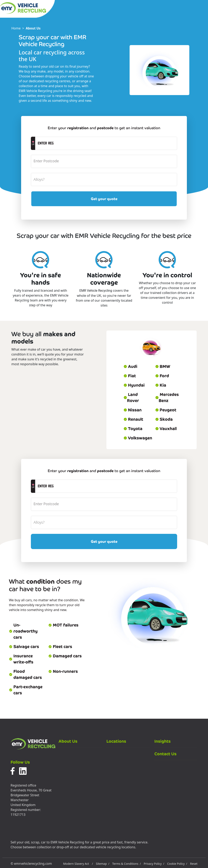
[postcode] (104, 161)
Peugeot (166, 410)
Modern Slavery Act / (78, 864)
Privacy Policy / (154, 864)
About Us (33, 28)
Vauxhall (166, 429)
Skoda (164, 419)
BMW (163, 366)
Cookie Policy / (177, 864)
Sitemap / (103, 864)
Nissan (133, 410)
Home (16, 28)
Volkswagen (137, 438)
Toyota (133, 429)
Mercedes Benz (167, 398)
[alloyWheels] (104, 179)
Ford (162, 376)
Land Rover (131, 398)
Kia (161, 385)
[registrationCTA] (106, 143)
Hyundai (134, 385)
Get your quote (104, 199)
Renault (133, 419)
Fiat (130, 376)
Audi (130, 366)
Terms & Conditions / (126, 864)
